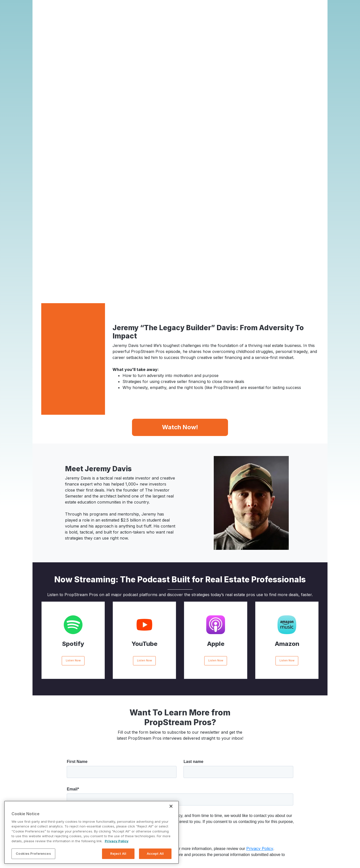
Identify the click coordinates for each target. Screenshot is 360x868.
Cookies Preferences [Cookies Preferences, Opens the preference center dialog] (33, 853)
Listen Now (73, 513)
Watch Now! (180, 280)
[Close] (171, 806)
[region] (91, 832)
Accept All (155, 853)
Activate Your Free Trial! (180, 821)
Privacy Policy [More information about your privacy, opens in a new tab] (117, 841)
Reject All (118, 853)
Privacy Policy (260, 702)
